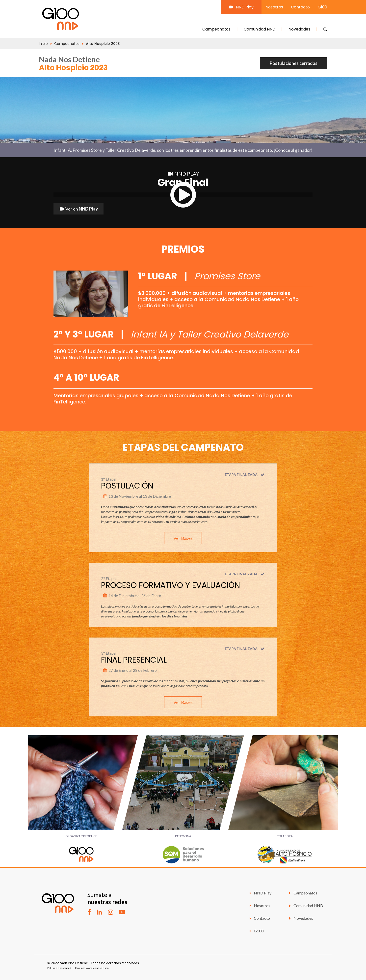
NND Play (241, 7)
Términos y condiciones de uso (92, 968)
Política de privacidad (59, 968)
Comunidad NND (260, 29)
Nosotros (274, 7)
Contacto (300, 7)
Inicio (43, 44)
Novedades (299, 29)
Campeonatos (216, 29)
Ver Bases (183, 538)
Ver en (78, 209)
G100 (322, 7)
